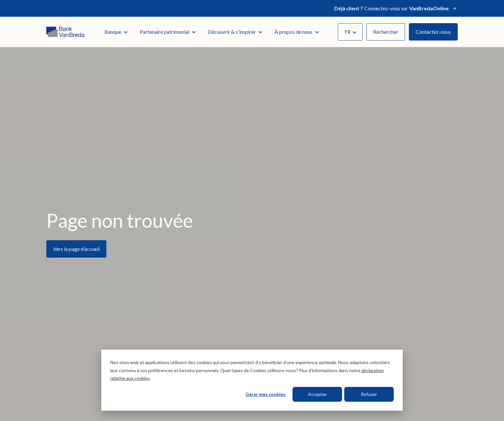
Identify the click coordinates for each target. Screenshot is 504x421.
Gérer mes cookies (265, 394)
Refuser (369, 394)
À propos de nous (296, 32)
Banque (116, 32)
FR (351, 32)
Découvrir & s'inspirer (235, 32)
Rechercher (386, 32)
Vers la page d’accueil (76, 249)
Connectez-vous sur (396, 8)
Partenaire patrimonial (167, 32)
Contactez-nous (433, 32)
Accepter (317, 394)
